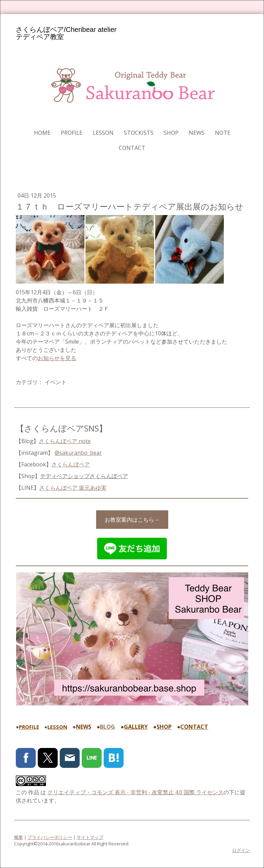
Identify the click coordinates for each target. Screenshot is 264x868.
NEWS (197, 133)
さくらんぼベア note (65, 441)
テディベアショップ (84, 476)
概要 (19, 837)
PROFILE (72, 133)
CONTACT (132, 148)
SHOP (171, 133)
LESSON (103, 133)
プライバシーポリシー (50, 837)
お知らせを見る (57, 358)
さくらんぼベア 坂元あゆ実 (73, 488)
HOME (42, 133)
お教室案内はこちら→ (132, 520)
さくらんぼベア (71, 464)
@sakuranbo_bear (78, 453)
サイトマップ (90, 837)
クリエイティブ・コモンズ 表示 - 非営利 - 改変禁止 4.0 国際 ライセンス (135, 792)
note (223, 133)
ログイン (241, 850)
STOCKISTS (139, 133)
